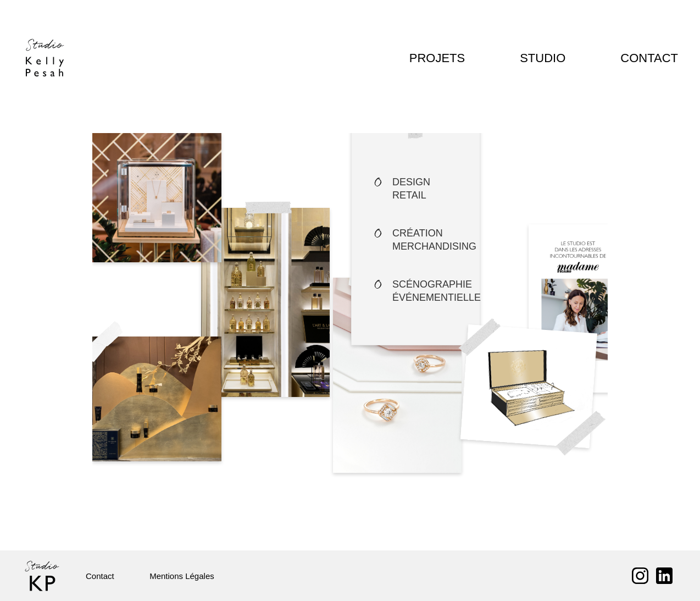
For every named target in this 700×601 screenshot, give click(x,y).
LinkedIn (664, 576)
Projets (448, 58)
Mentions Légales (174, 576)
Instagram (640, 576)
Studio (546, 58)
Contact (650, 58)
